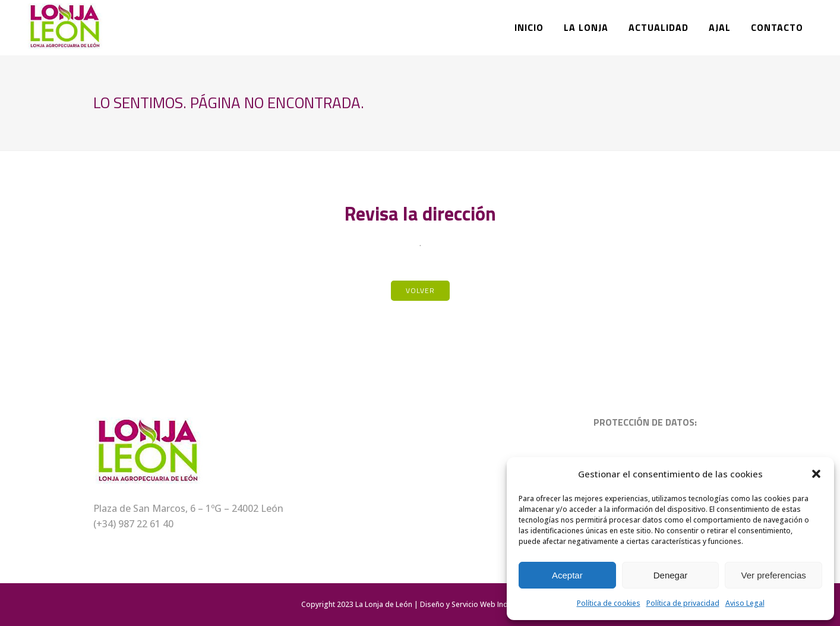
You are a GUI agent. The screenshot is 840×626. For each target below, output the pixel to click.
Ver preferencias (774, 575)
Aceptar (567, 575)
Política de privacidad (683, 603)
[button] (816, 474)
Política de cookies (609, 603)
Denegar (671, 575)
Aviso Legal (745, 603)
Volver (420, 290)
